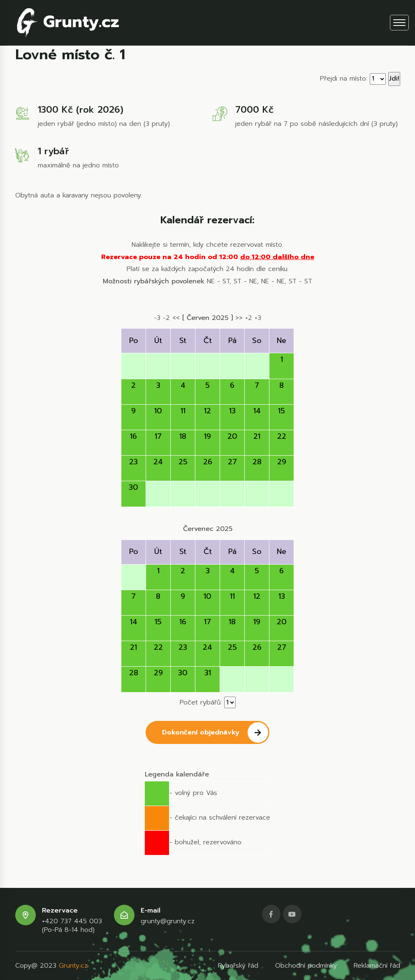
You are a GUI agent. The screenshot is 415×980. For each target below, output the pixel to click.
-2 (166, 318)
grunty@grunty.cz (168, 921)
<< (176, 318)
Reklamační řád (377, 966)
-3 (157, 318)
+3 (258, 318)
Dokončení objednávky (215, 732)
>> (239, 318)
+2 (249, 318)
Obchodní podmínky (306, 966)
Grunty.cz (68, 23)
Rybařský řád (238, 966)
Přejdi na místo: (344, 79)
